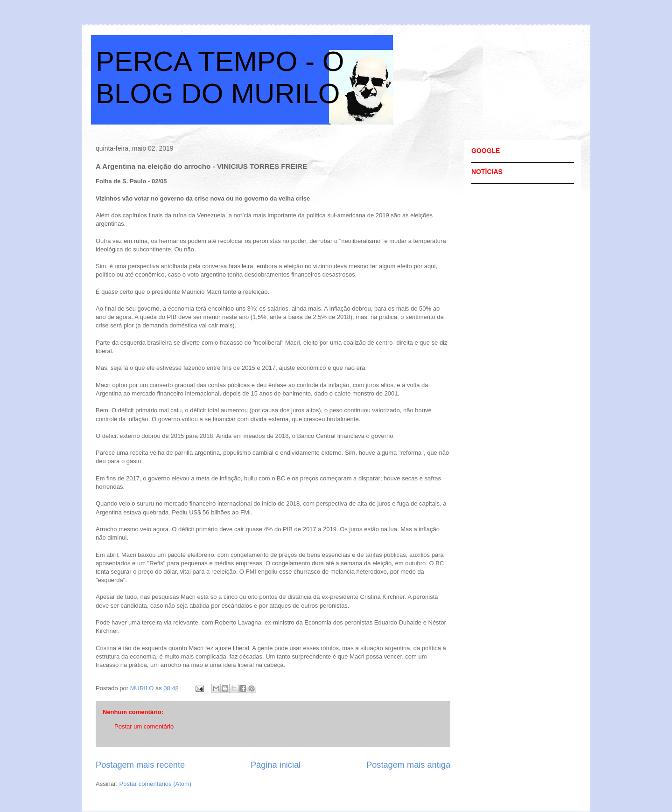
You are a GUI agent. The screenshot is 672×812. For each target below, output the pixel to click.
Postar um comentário (144, 726)
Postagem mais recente (140, 765)
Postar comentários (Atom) (156, 784)
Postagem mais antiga (408, 765)
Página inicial (276, 765)
